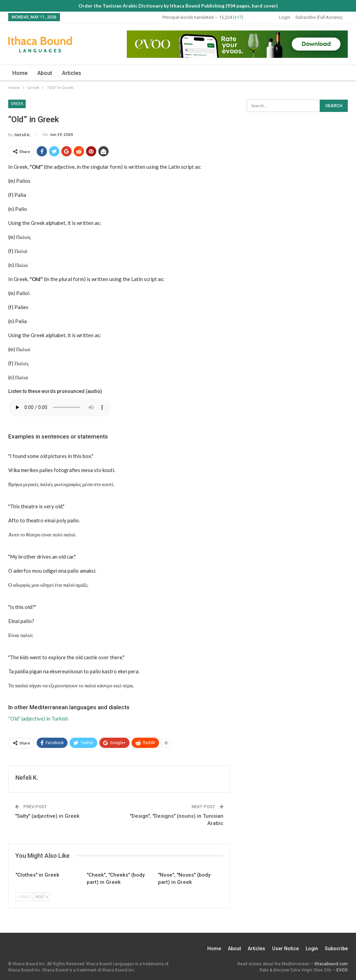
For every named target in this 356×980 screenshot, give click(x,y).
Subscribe (336, 949)
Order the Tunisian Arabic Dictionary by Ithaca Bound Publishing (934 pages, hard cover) (178, 6)
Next (41, 897)
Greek (17, 104)
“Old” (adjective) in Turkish (38, 718)
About (45, 73)
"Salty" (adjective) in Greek (47, 816)
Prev (24, 897)
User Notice (285, 949)
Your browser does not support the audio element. (60, 407)
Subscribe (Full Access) (319, 17)
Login (285, 17)
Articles (72, 73)
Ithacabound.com (331, 964)
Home (20, 73)
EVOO (342, 970)
